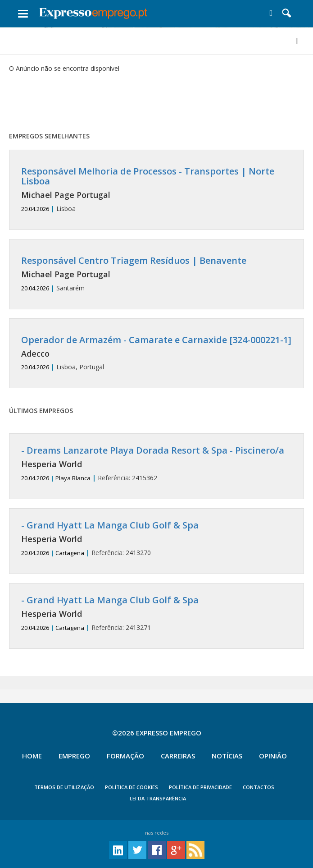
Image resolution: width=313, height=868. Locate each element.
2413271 (156, 613)
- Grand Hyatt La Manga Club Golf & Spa (110, 525)
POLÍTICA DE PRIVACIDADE (200, 787)
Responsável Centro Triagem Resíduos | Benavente (134, 260)
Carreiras (178, 756)
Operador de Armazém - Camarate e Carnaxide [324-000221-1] (156, 340)
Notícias (227, 756)
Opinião (273, 756)
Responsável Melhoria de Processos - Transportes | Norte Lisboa (148, 176)
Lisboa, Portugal (156, 353)
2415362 (156, 464)
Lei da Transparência (158, 798)
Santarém (156, 274)
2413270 (156, 539)
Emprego (74, 756)
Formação (125, 756)
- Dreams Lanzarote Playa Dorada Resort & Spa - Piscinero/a (153, 450)
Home (32, 756)
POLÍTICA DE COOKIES (132, 787)
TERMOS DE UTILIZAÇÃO (64, 787)
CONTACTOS (259, 787)
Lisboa (156, 190)
